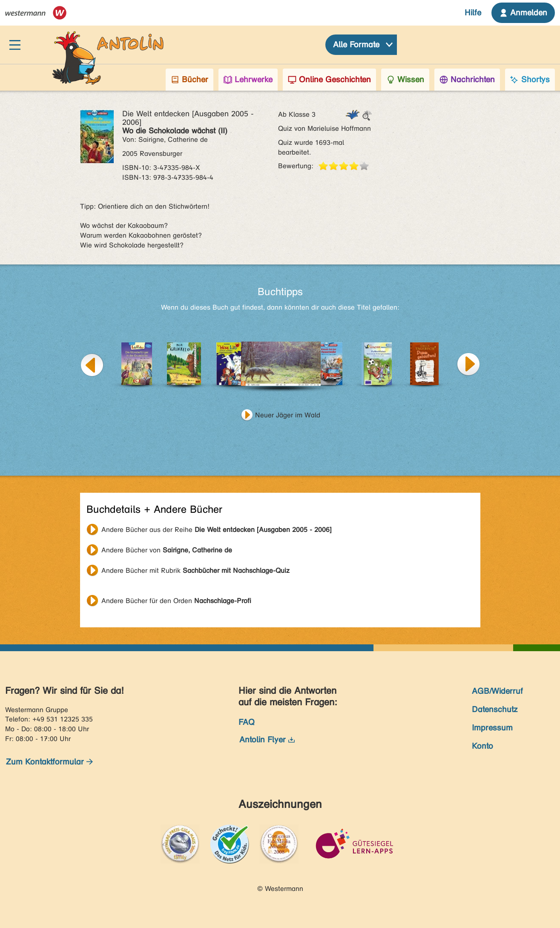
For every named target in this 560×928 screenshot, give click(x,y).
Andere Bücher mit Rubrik (195, 570)
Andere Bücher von (167, 550)
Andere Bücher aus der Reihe (217, 530)
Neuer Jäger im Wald (288, 415)
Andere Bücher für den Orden (176, 601)
